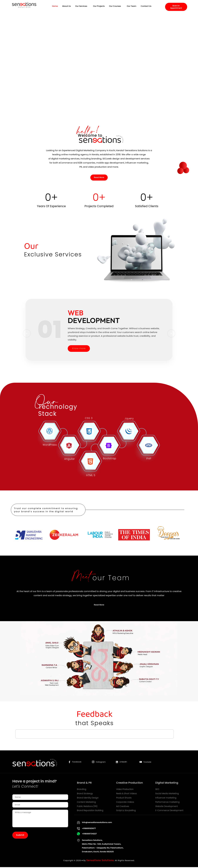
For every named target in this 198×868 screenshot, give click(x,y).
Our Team (132, 8)
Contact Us (146, 8)
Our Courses (115, 8)
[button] (82, 8)
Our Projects (99, 8)
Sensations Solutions (100, 861)
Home (55, 8)
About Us (66, 8)
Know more (79, 349)
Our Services (81, 8)
